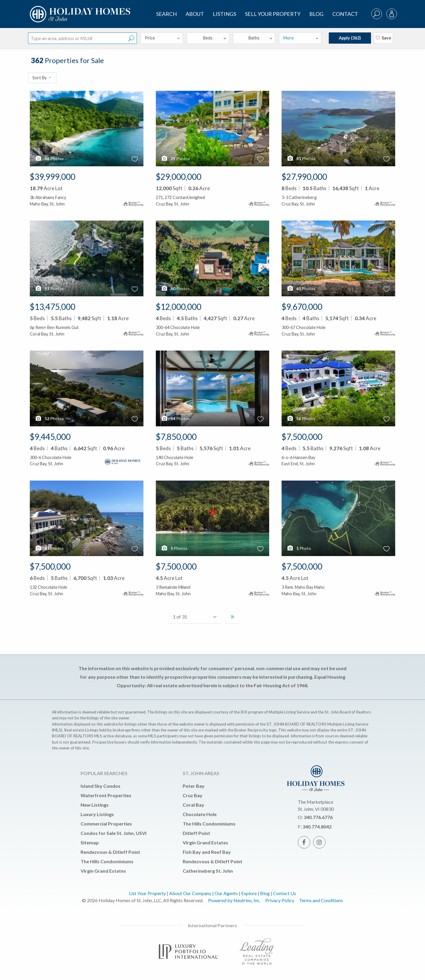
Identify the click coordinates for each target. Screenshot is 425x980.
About (195, 14)
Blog (316, 14)
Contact (345, 14)
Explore (249, 893)
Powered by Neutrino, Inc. (234, 900)
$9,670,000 (302, 307)
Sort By (42, 78)
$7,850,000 (176, 437)
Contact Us (285, 893)
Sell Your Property (273, 14)
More (301, 38)
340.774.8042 (317, 827)
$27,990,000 (304, 177)
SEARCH (166, 14)
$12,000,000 (179, 307)
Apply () (350, 38)
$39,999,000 (53, 177)
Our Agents (226, 893)
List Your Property (147, 893)
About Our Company (190, 893)
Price (163, 38)
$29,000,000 (179, 177)
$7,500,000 (302, 437)
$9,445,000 (50, 437)
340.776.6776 (318, 817)
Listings (224, 14)
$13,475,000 (53, 307)
